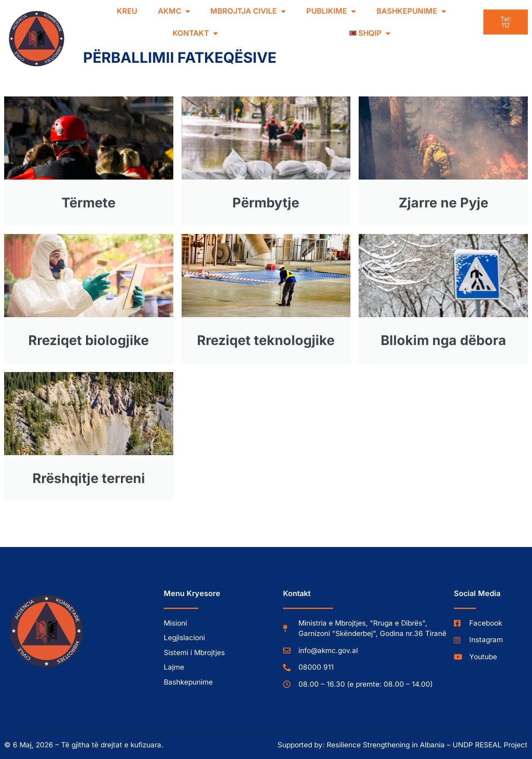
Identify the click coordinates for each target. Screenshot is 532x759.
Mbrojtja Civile (248, 11)
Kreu (127, 11)
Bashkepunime (411, 11)
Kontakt (195, 33)
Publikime (331, 11)
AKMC (174, 11)
